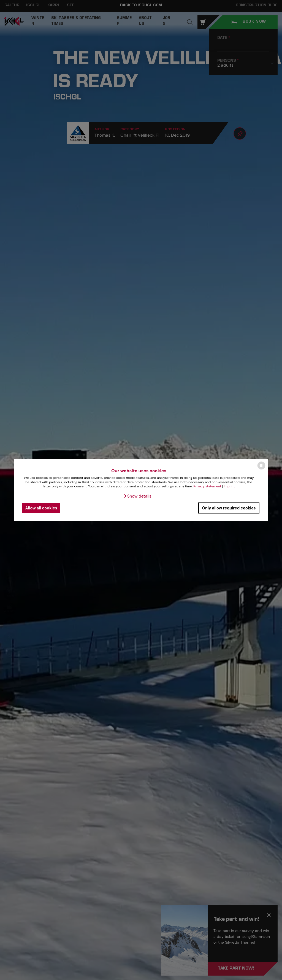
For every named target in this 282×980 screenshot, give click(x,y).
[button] (137, 496)
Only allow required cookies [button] (229, 508)
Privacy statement (207, 486)
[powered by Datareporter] (261, 469)
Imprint (229, 486)
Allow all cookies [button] (41, 508)
